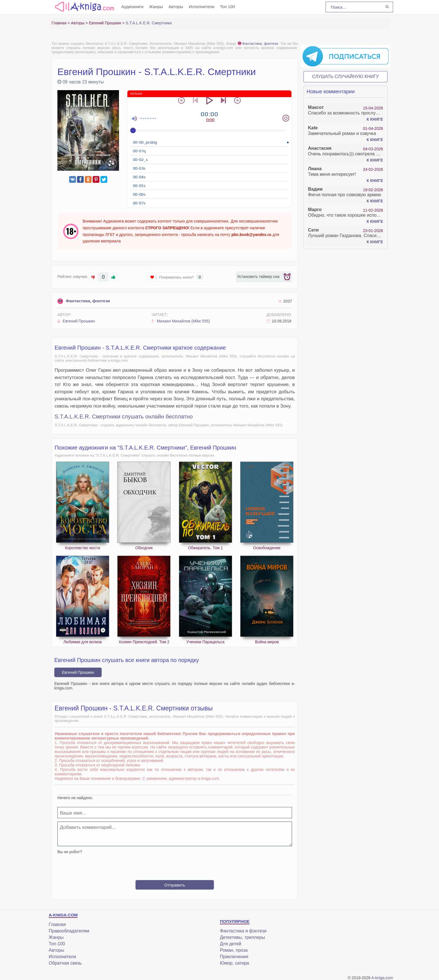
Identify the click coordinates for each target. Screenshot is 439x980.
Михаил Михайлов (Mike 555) (181, 321)
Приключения (234, 957)
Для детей (230, 944)
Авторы (176, 7)
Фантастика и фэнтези (243, 931)
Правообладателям (69, 931)
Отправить (175, 885)
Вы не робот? (70, 852)
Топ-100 (57, 944)
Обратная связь (65, 963)
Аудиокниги (132, 7)
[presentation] (175, 865)
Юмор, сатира (234, 963)
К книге (375, 119)
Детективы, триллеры (242, 937)
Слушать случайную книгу (346, 77)
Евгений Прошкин (76, 321)
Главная (57, 924)
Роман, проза (234, 950)
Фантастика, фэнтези (258, 44)
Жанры (156, 7)
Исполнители (202, 7)
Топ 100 (227, 7)
